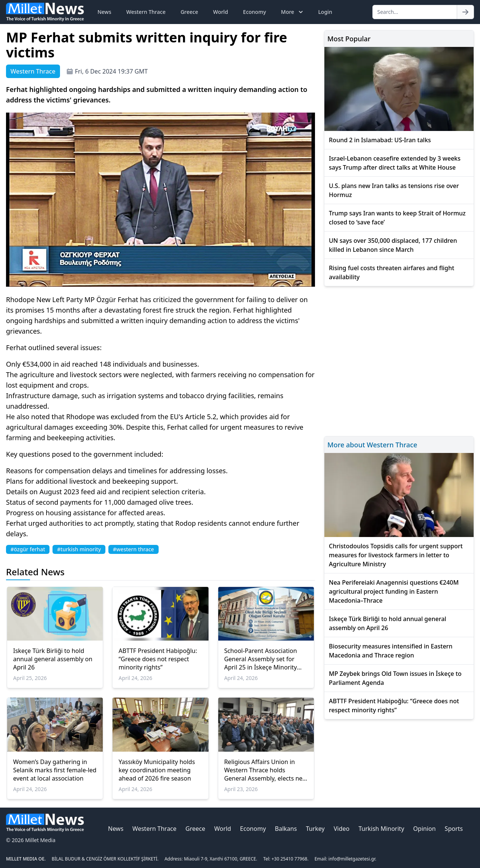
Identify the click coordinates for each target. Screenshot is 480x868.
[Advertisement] (399, 360)
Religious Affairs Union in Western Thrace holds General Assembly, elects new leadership (266, 770)
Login (325, 12)
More (293, 12)
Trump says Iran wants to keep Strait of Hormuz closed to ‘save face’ (397, 218)
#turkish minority (79, 549)
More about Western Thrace (372, 445)
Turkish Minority (381, 829)
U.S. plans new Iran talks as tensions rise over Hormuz (394, 190)
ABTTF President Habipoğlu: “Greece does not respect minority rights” (158, 659)
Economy (254, 12)
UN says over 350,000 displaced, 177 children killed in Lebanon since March (393, 245)
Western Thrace (146, 12)
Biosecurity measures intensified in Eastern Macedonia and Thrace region (391, 651)
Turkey (315, 829)
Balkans (286, 829)
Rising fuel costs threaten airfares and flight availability (391, 272)
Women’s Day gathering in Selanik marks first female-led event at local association (55, 770)
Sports (454, 829)
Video (342, 829)
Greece (189, 12)
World (220, 12)
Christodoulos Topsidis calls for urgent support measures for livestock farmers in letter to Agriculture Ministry (396, 555)
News (104, 12)
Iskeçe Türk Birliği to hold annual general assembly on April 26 (53, 659)
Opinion (424, 829)
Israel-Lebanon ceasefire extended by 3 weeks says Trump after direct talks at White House (395, 163)
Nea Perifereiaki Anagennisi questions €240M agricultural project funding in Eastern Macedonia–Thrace (394, 591)
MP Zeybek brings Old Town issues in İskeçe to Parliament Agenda (395, 678)
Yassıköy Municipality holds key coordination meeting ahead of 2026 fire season (157, 770)
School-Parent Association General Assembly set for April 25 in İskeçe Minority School (261, 659)
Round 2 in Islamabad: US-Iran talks (380, 140)
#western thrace (133, 549)
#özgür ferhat (28, 549)
